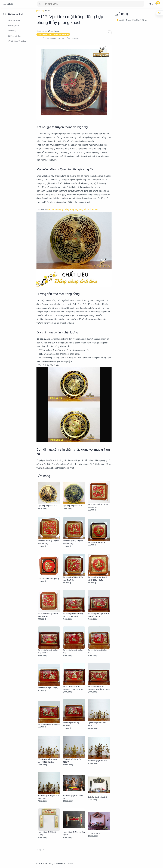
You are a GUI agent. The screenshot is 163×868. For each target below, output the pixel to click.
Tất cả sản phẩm (14, 20)
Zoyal (10, 4)
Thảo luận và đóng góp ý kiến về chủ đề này (53, 34)
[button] (151, 4)
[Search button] (40, 4)
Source (67, 863)
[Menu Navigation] (5, 4)
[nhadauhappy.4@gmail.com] (48, 31)
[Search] (91, 4)
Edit (71, 863)
